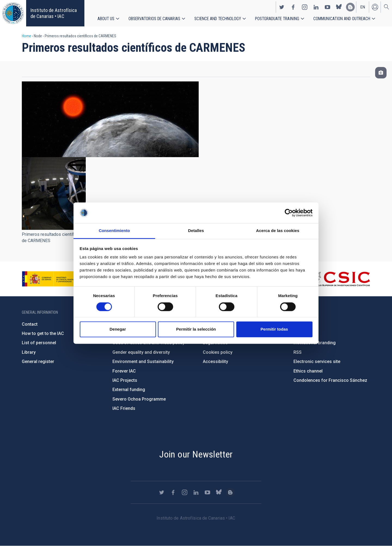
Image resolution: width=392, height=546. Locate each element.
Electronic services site (317, 362)
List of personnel (39, 343)
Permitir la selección (196, 329)
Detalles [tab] (196, 231)
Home (26, 36)
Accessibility (215, 362)
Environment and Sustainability (143, 362)
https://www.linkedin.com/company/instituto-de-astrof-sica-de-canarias (316, 7)
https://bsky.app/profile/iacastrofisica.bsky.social (339, 7)
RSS (298, 352)
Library (29, 352)
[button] (54, 193)
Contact (30, 324)
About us (106, 19)
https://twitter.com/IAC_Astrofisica (282, 7)
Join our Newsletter (196, 454)
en (363, 7)
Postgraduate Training (278, 19)
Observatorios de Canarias (154, 19)
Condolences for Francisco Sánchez (330, 380)
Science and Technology (218, 19)
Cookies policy (218, 352)
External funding (129, 390)
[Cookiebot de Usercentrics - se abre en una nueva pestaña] (289, 213)
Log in (375, 7)
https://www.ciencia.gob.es (52, 279)
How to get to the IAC (43, 333)
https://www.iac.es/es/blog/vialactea (350, 7)
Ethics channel (308, 371)
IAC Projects (125, 380)
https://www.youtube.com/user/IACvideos (327, 7)
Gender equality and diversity (141, 352)
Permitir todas (274, 329)
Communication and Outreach (342, 19)
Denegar (118, 329)
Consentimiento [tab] (114, 231)
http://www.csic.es (340, 279)
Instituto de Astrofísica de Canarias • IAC (54, 13)
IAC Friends (124, 408)
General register (38, 362)
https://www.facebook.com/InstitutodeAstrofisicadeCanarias (293, 7)
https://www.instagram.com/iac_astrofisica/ (305, 7)
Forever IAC (124, 371)
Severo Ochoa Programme (139, 399)
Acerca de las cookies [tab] (278, 231)
